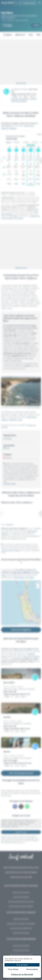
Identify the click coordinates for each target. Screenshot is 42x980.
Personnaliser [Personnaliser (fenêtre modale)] (32, 969)
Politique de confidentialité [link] (22, 974)
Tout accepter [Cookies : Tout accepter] (22, 965)
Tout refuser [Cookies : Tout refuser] (13, 969)
